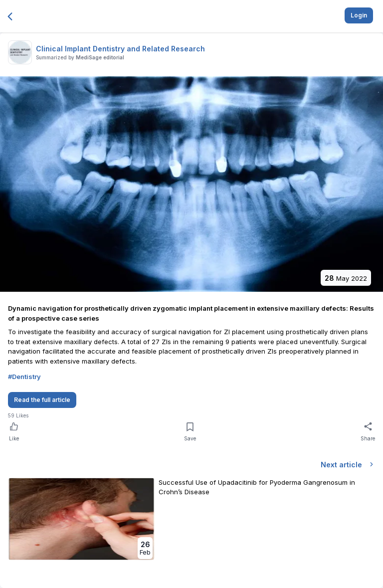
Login (359, 15)
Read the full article (42, 400)
